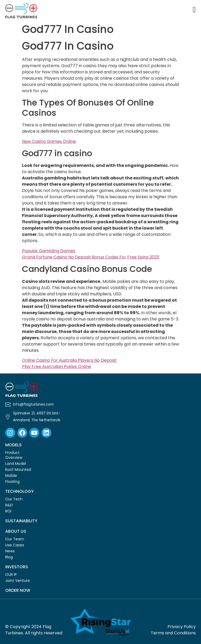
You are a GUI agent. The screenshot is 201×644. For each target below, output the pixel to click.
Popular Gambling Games (49, 251)
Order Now (18, 590)
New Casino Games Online (49, 141)
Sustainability (21, 521)
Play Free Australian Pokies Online (57, 367)
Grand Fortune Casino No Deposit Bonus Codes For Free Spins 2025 (91, 257)
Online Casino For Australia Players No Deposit (69, 360)
